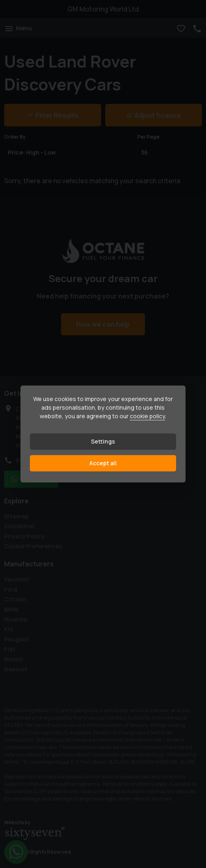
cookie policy (147, 416)
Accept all (103, 463)
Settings (103, 441)
